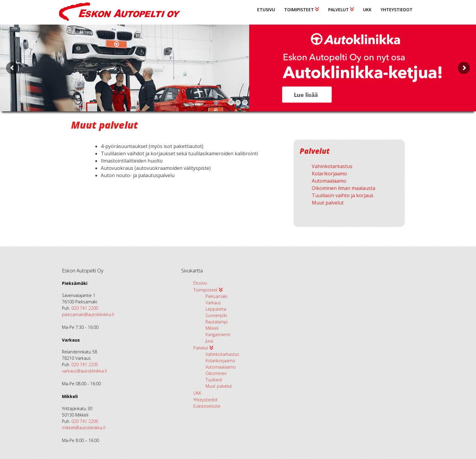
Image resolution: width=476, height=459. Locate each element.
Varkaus (213, 303)
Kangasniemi (218, 334)
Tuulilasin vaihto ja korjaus (343, 195)
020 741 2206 (85, 421)
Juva (209, 341)
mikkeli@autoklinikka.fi (84, 428)
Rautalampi (217, 322)
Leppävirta (216, 309)
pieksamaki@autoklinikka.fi (88, 314)
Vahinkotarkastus (332, 166)
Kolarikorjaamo (329, 174)
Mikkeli (212, 328)
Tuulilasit (214, 380)
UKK (367, 10)
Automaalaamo (329, 181)
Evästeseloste (207, 406)
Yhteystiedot (397, 10)
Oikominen (216, 373)
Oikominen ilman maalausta (343, 188)
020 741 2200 (85, 308)
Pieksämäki (216, 296)
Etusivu (266, 10)
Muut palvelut (328, 203)
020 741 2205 (85, 364)
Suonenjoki (216, 315)
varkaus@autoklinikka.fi (84, 371)
